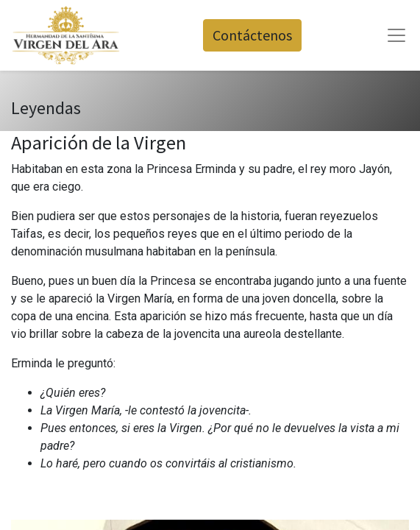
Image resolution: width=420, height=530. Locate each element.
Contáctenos (252, 35)
